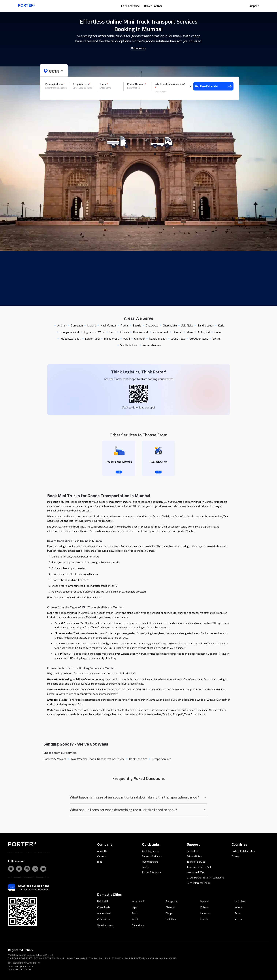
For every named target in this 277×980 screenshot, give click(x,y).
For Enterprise (130, 6)
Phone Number (137, 84)
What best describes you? (170, 86)
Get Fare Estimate (213, 86)
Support (254, 6)
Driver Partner (153, 6)
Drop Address (82, 84)
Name (104, 84)
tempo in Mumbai (76, 597)
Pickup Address (55, 84)
